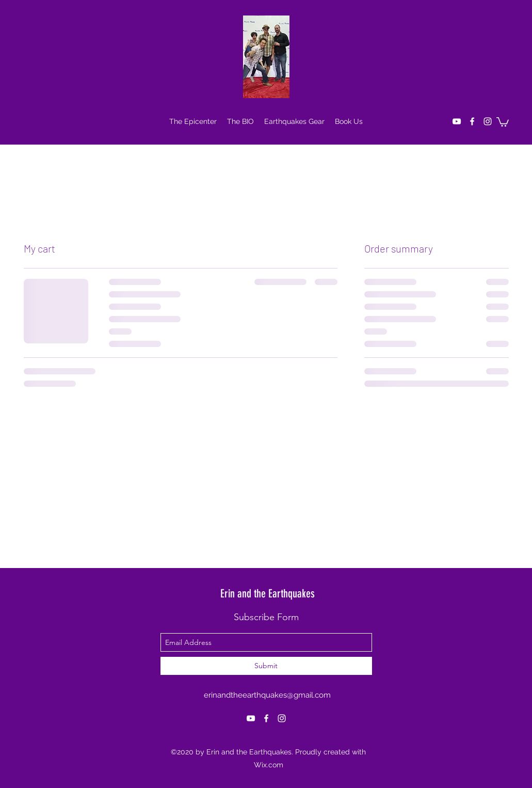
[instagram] (488, 121)
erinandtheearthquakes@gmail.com (267, 695)
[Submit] (266, 666)
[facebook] (472, 121)
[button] (503, 121)
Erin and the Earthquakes (268, 594)
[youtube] (457, 121)
